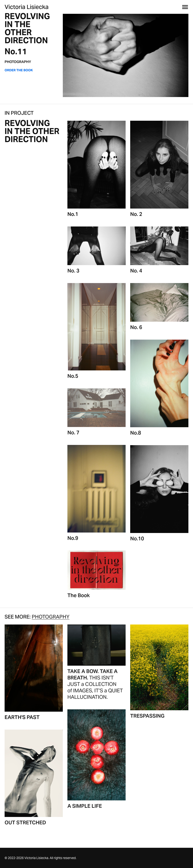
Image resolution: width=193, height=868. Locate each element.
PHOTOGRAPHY (18, 62)
